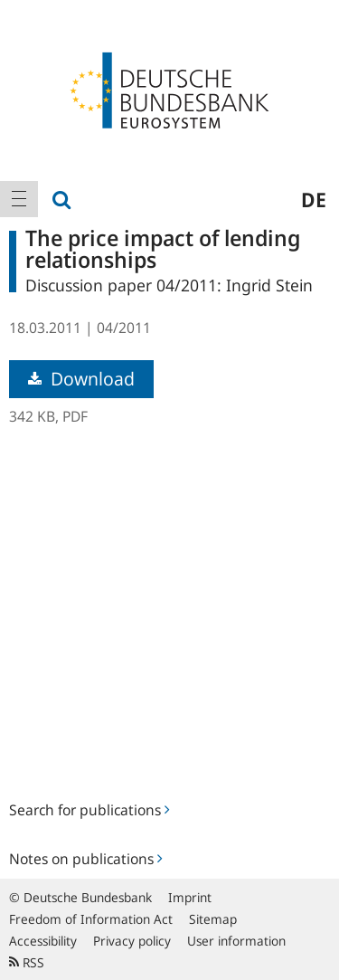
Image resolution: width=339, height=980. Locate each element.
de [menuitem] (314, 199)
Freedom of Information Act (91, 919)
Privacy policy (132, 941)
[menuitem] (19, 199)
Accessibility (43, 941)
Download (81, 379)
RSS (27, 962)
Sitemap (213, 919)
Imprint (190, 897)
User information (236, 941)
